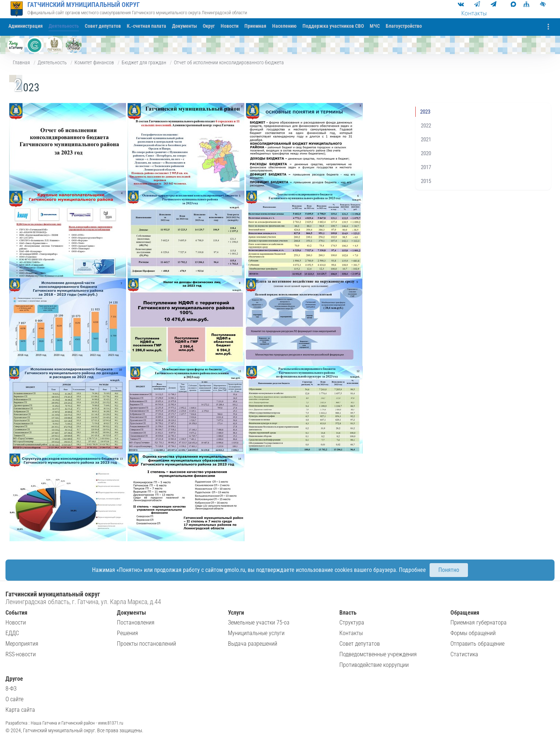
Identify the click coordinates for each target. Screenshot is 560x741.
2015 (426, 181)
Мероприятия (22, 644)
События (16, 613)
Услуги (236, 613)
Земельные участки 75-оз (259, 622)
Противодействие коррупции (374, 665)
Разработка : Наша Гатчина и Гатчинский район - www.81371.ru (64, 723)
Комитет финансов (94, 62)
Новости (16, 622)
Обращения (465, 613)
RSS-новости (21, 654)
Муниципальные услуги (256, 633)
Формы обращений (473, 633)
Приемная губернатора (479, 622)
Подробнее (412, 570)
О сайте (14, 699)
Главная (21, 62)
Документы (132, 613)
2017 (426, 167)
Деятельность (52, 62)
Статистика (464, 654)
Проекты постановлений (146, 644)
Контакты (351, 633)
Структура (352, 622)
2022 (426, 126)
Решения (127, 633)
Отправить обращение (477, 644)
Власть (348, 613)
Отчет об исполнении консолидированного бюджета (229, 62)
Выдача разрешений (253, 644)
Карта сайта (20, 710)
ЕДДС (12, 633)
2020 (426, 153)
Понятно (449, 570)
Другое (14, 679)
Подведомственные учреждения (378, 654)
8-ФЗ (11, 689)
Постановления (136, 622)
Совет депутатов (360, 644)
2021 (426, 140)
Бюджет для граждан (144, 62)
